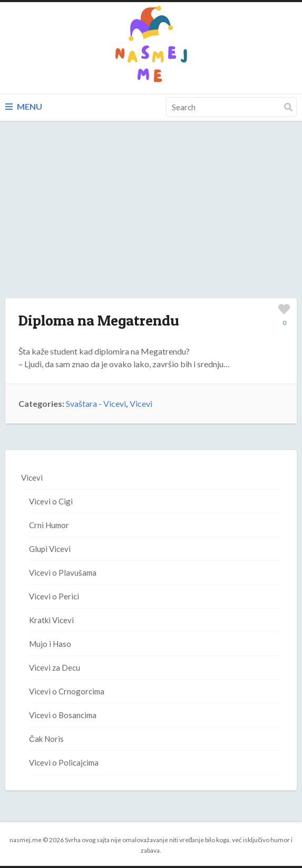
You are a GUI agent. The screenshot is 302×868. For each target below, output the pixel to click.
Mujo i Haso (50, 644)
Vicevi (141, 403)
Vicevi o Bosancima (63, 715)
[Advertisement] (151, 220)
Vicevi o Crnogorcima (67, 691)
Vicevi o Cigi (51, 501)
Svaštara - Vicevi (96, 403)
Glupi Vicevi (50, 549)
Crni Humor (49, 525)
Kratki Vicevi (51, 620)
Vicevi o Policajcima (64, 762)
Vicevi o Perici (54, 596)
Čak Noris (46, 739)
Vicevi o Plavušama (63, 573)
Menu (24, 106)
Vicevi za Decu (55, 667)
